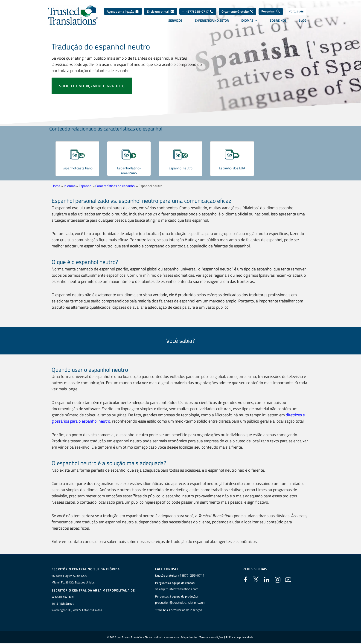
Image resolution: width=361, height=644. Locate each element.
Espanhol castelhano (77, 168)
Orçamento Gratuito (237, 11)
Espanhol (85, 186)
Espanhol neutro (180, 168)
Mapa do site (189, 637)
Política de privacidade (240, 637)
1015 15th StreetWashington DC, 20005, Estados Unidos (77, 606)
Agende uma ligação (123, 11)
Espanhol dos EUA (232, 168)
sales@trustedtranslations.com (177, 589)
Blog (303, 20)
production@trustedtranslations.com (180, 602)
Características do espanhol (115, 186)
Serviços (175, 20)
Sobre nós (278, 20)
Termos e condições (211, 637)
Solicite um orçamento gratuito (92, 86)
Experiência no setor (212, 20)
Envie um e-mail (161, 11)
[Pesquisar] (271, 12)
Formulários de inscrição (186, 609)
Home (56, 186)
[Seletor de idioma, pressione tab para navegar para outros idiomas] (299, 12)
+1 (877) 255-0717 (198, 11)
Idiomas (249, 20)
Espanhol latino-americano (129, 170)
